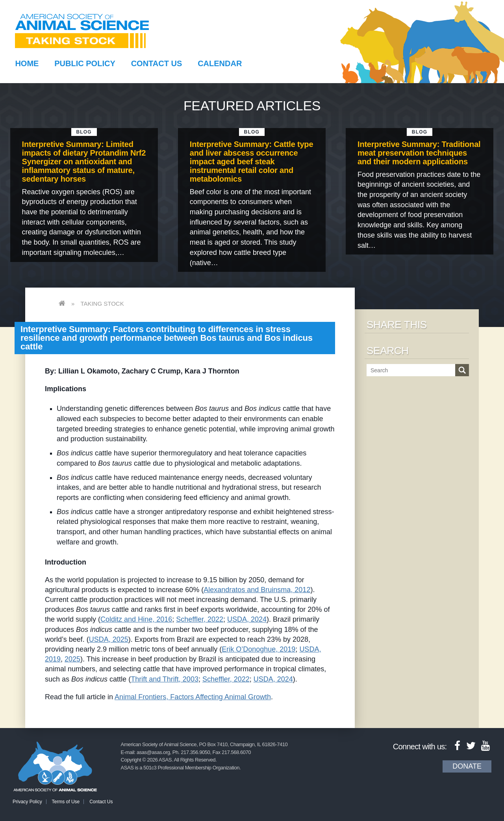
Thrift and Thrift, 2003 (165, 679)
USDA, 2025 (109, 639)
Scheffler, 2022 (200, 619)
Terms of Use (66, 802)
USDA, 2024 (247, 619)
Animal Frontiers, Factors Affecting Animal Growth (193, 697)
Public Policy (85, 63)
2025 (72, 659)
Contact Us (157, 63)
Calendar (220, 63)
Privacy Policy (27, 802)
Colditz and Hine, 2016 (136, 619)
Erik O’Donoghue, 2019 (258, 649)
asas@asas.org (153, 752)
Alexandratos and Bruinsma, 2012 (257, 590)
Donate (467, 766)
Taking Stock (102, 304)
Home (27, 63)
